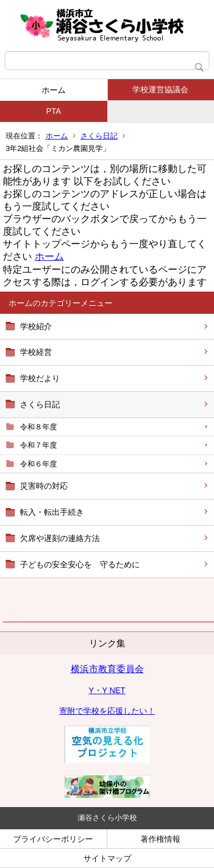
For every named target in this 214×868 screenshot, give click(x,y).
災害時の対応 (44, 486)
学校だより (40, 378)
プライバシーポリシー (53, 839)
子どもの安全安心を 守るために (80, 564)
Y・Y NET (107, 690)
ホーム (54, 90)
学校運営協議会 (160, 89)
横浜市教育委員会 (107, 669)
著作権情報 (160, 839)
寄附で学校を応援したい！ (107, 711)
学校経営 (36, 352)
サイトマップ (107, 858)
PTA (54, 111)
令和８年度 (39, 427)
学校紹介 (36, 326)
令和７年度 (39, 445)
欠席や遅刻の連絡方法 (60, 538)
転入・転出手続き (52, 512)
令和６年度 (39, 464)
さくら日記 (99, 136)
